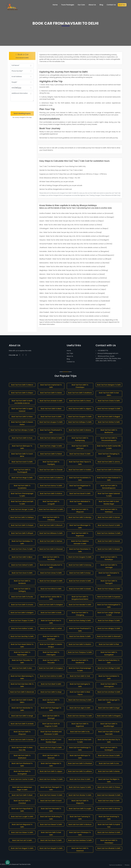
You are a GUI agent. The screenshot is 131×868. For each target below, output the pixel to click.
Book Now (122, 5)
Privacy (127, 865)
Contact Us (71, 362)
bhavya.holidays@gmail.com (107, 353)
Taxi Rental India (25, 864)
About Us (70, 356)
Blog (68, 359)
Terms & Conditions (116, 865)
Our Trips (70, 353)
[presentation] (22, 106)
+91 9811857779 (102, 351)
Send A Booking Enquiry (22, 113)
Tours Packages (68, 5)
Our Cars (81, 5)
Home (69, 351)
